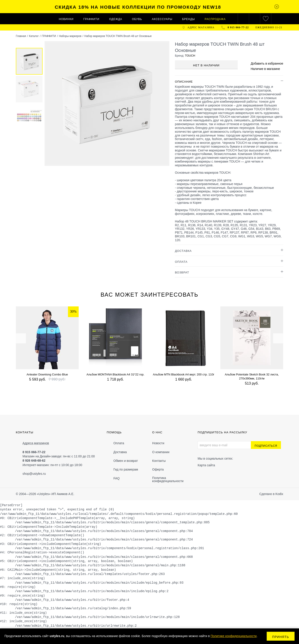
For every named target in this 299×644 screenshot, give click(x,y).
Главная (21, 36)
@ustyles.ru (37, 474)
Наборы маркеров (70, 36)
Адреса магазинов (36, 443)
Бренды (188, 19)
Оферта (158, 469)
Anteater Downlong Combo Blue (47, 374)
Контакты (159, 461)
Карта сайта (206, 465)
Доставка (120, 452)
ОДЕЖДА (116, 19)
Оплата (119, 443)
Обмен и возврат (126, 461)
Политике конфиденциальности (233, 636)
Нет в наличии (206, 65)
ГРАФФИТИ (91, 19)
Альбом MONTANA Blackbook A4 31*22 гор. (115, 374)
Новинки (66, 19)
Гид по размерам (126, 469)
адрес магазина (201, 27)
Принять (281, 637)
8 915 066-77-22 (238, 27)
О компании (161, 452)
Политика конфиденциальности (168, 479)
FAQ (117, 478)
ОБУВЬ (137, 19)
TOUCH (190, 56)
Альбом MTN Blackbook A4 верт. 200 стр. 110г (184, 374)
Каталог (34, 36)
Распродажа (215, 19)
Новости (158, 443)
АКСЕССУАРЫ (162, 19)
